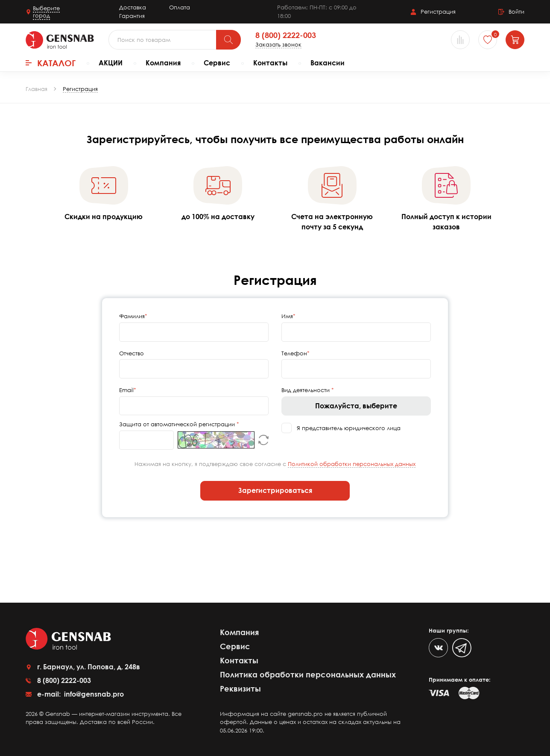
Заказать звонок (278, 45)
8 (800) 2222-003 (286, 35)
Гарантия (132, 16)
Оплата (180, 7)
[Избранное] (488, 40)
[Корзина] (515, 40)
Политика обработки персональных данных (308, 674)
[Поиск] (228, 40)
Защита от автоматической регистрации (178, 424)
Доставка (133, 7)
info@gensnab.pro (93, 694)
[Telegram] (462, 648)
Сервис (217, 63)
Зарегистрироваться (275, 490)
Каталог (51, 63)
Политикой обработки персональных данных (352, 464)
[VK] (438, 648)
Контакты (270, 63)
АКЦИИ (111, 63)
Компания (163, 63)
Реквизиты (240, 689)
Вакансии (328, 63)
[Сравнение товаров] (460, 40)
